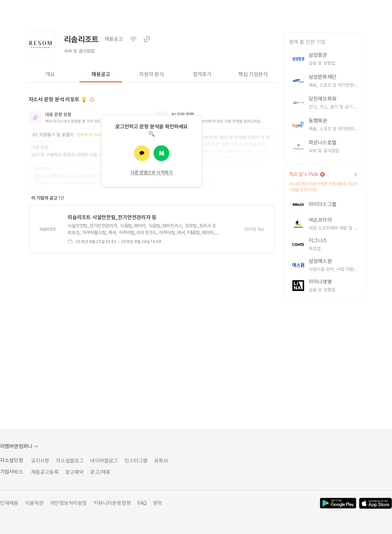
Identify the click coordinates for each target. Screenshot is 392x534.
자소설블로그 (70, 461)
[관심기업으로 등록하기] (133, 39)
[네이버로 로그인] (161, 153)
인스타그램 (136, 461)
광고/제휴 (100, 472)
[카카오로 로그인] (142, 153)
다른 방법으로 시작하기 (152, 172)
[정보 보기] (92, 100)
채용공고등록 (45, 472)
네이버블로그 (104, 461)
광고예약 (75, 472)
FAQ (142, 503)
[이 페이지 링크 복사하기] (147, 39)
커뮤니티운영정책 (112, 503)
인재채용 (9, 503)
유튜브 (161, 461)
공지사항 (40, 461)
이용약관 (34, 503)
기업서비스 (12, 472)
